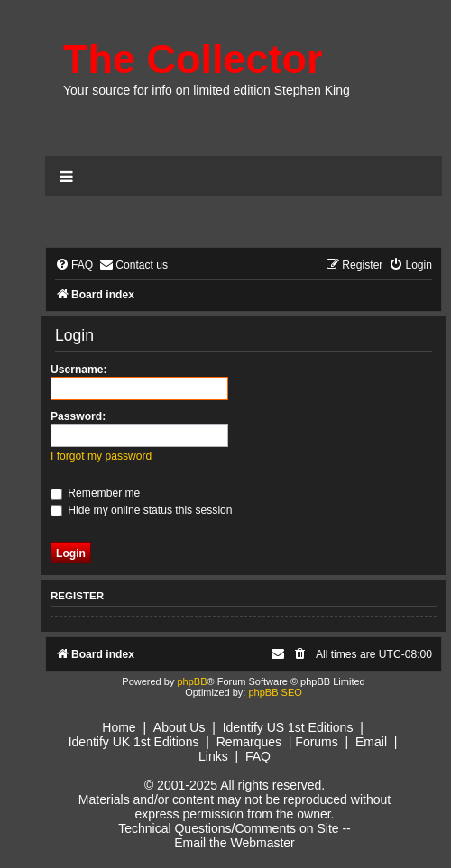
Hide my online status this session (142, 510)
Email (371, 742)
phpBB (192, 681)
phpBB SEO (275, 692)
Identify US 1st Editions (288, 727)
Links (213, 756)
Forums (316, 742)
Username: (79, 370)
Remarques (249, 742)
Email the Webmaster (235, 843)
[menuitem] (74, 265)
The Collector (193, 59)
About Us (179, 727)
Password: (78, 416)
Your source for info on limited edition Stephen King (207, 90)
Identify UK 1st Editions (134, 742)
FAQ (258, 756)
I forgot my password (101, 456)
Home (119, 727)
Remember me (95, 493)
